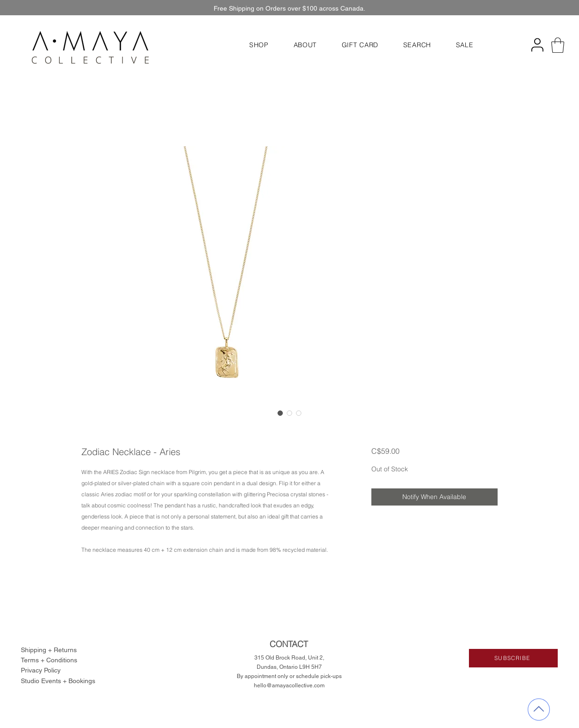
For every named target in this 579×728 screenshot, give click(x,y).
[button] (259, 45)
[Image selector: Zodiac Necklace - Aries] (280, 413)
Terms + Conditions (49, 660)
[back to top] (539, 710)
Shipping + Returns (49, 650)
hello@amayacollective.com (289, 685)
